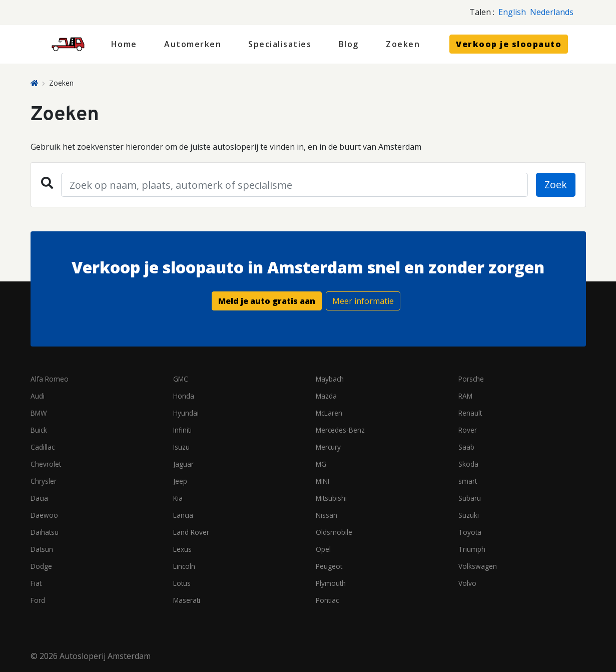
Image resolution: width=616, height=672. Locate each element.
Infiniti (182, 430)
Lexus (182, 549)
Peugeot (329, 566)
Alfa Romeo (50, 379)
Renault (470, 413)
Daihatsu (45, 532)
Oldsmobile (334, 532)
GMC (181, 379)
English (512, 12)
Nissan (327, 515)
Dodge (41, 566)
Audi (38, 396)
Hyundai (186, 413)
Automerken (193, 44)
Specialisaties (280, 44)
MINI (323, 481)
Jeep (180, 481)
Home (124, 44)
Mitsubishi (331, 498)
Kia (178, 498)
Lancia (183, 515)
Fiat (36, 583)
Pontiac (327, 600)
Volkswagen (478, 566)
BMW (39, 413)
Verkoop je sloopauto (509, 44)
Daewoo (44, 515)
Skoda (468, 464)
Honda (184, 396)
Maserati (187, 600)
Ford (38, 600)
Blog (349, 44)
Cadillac (43, 447)
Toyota (470, 532)
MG (321, 464)
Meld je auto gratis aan (267, 301)
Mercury (328, 447)
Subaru (470, 498)
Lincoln (184, 566)
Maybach (330, 379)
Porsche (471, 379)
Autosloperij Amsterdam (105, 656)
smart (468, 481)
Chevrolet (46, 464)
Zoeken (403, 44)
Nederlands (552, 12)
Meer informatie (363, 301)
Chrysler (44, 481)
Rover (468, 430)
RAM (465, 396)
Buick (39, 430)
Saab (466, 447)
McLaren (329, 413)
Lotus (182, 583)
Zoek (556, 185)
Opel (323, 549)
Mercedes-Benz (340, 430)
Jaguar (183, 464)
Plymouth (331, 583)
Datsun (42, 549)
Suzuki (469, 515)
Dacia (39, 498)
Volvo (467, 583)
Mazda (326, 396)
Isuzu (181, 447)
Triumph (472, 549)
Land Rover (191, 532)
